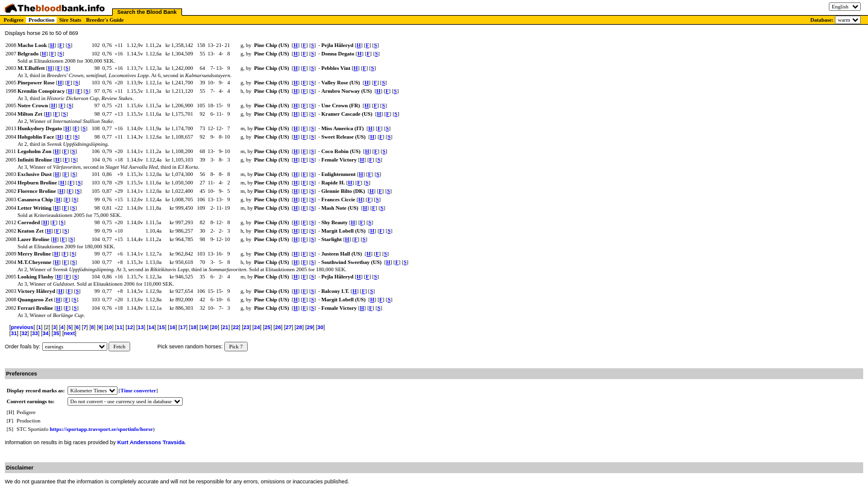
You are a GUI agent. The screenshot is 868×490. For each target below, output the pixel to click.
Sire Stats (70, 20)
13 (140, 327)
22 (236, 327)
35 (56, 333)
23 (247, 327)
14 (151, 327)
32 (25, 333)
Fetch (119, 347)
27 (289, 327)
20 (215, 327)
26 (278, 327)
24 (257, 327)
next (70, 333)
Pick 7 (236, 347)
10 (109, 327)
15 (162, 327)
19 (204, 327)
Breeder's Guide (105, 20)
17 (183, 327)
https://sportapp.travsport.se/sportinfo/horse (102, 429)
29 (310, 327)
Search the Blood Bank (147, 12)
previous (22, 327)
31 (14, 333)
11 (119, 327)
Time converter (138, 391)
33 (35, 333)
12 (130, 327)
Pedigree (14, 20)
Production (41, 20)
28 (299, 327)
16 (172, 327)
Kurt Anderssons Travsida (151, 442)
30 (320, 327)
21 (225, 327)
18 (193, 327)
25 (268, 327)
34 (46, 333)
